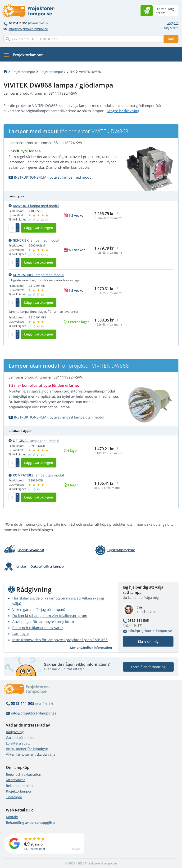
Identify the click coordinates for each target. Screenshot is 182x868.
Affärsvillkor (15, 780)
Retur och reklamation (24, 774)
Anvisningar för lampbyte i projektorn (43, 621)
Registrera (171, 28)
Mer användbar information (91, 648)
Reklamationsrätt (19, 786)
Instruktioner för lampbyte (27, 749)
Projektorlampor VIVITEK (57, 72)
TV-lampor (14, 797)
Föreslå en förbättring (148, 667)
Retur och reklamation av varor (38, 628)
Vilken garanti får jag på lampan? (39, 609)
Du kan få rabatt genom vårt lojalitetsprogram (50, 616)
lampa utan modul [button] (34, 441)
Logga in (173, 23)
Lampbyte (20, 634)
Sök (171, 39)
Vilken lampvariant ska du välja (31, 754)
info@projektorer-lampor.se (26, 29)
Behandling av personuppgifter (31, 822)
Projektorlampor (23, 72)
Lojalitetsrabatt (18, 743)
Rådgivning (15, 732)
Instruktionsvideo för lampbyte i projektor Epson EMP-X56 (60, 640)
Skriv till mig (148, 641)
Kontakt (12, 817)
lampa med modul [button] (34, 240)
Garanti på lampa (20, 738)
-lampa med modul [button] (34, 206)
